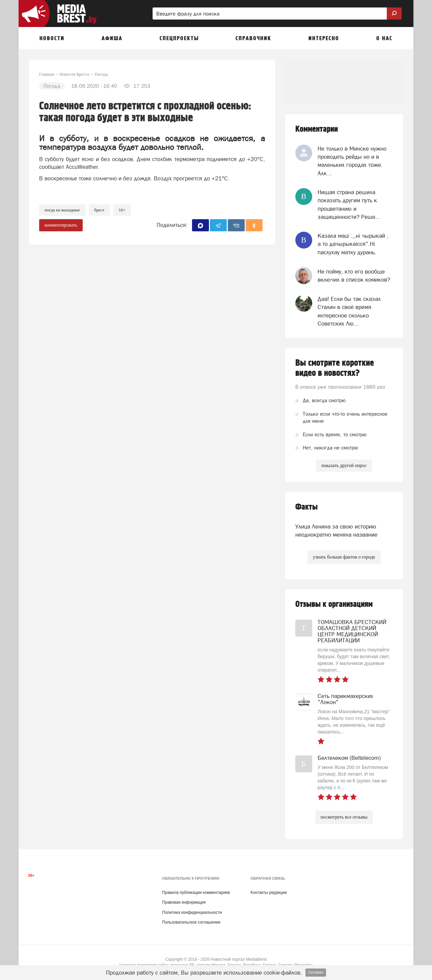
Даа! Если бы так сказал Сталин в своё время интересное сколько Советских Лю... (349, 311)
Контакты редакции (268, 893)
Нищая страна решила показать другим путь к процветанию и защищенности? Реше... (349, 204)
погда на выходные (62, 210)
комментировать (61, 225)
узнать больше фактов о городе (344, 557)
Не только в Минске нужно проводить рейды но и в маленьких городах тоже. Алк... (352, 161)
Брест (99, 210)
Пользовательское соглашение (191, 922)
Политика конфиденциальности (192, 912)
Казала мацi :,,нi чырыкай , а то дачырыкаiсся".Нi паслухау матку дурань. (353, 244)
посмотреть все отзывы (344, 817)
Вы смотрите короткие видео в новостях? (335, 368)
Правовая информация (184, 902)
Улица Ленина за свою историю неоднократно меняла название (336, 531)
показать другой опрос (344, 466)
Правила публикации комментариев (196, 893)
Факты (306, 507)
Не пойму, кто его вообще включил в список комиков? (354, 276)
